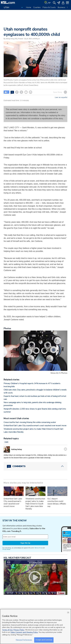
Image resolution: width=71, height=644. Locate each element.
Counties (37, 7)
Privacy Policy (19, 630)
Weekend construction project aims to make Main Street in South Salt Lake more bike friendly (35, 504)
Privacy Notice (6, 549)
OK (68, 612)
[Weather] (48, 3)
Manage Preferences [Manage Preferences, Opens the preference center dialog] (24, 640)
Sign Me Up (25, 543)
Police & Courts (49, 7)
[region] (35, 626)
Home (29, 7)
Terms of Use (38, 548)
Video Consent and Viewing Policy (24, 632)
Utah (6, 442)
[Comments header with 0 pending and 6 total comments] (35, 466)
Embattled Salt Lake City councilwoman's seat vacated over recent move (35, 426)
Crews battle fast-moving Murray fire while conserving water (30, 422)
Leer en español (61, 97)
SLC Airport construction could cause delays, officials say (57, 502)
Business (61, 7)
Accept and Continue (44, 640)
